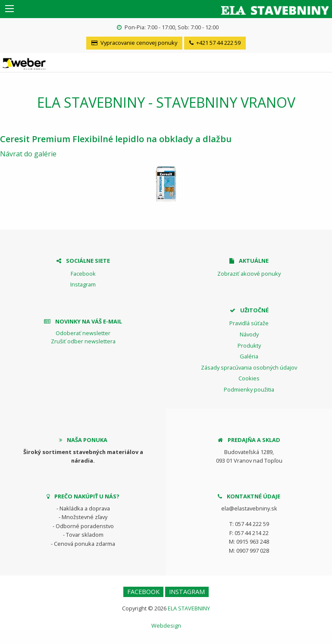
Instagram (83, 284)
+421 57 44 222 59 (215, 43)
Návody (249, 334)
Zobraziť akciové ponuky (249, 274)
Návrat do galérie (28, 154)
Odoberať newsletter (83, 333)
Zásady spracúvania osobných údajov (249, 367)
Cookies (249, 378)
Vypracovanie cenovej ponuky (134, 43)
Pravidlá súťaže (249, 323)
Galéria (249, 356)
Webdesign (166, 625)
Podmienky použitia (249, 389)
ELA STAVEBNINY (189, 608)
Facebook (83, 274)
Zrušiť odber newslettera (83, 341)
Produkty (249, 345)
